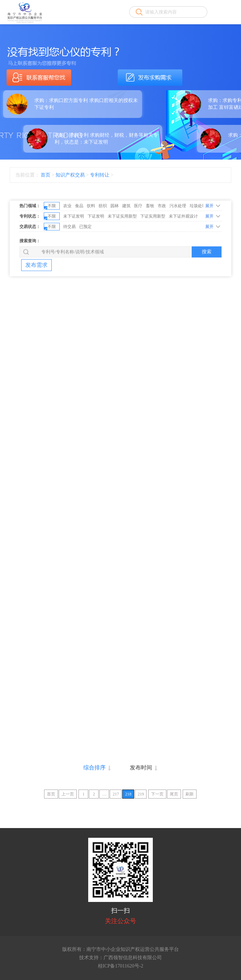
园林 (115, 229)
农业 (67, 229)
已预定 (85, 249)
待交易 (69, 249)
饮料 (91, 229)
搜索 (207, 274)
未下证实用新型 (122, 239)
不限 (50, 229)
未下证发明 (74, 239)
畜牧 (150, 229)
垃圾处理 (198, 229)
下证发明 (96, 239)
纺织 (103, 229)
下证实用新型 (153, 239)
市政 (162, 229)
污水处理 (178, 229)
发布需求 (36, 288)
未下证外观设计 (183, 239)
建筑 (126, 229)
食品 (79, 229)
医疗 (138, 229)
